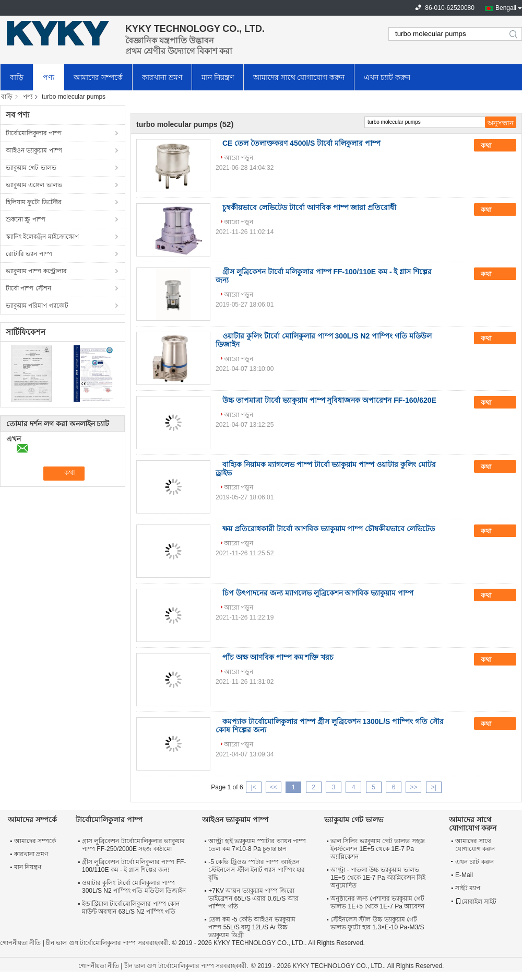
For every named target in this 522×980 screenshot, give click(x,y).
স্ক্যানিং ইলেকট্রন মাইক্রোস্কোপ (42, 237)
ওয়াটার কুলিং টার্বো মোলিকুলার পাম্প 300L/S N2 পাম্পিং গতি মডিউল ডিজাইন (134, 887)
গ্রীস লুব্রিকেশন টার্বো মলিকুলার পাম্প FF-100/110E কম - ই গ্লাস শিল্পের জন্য (134, 866)
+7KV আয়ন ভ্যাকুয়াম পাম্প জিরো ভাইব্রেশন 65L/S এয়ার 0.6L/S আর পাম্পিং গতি (253, 899)
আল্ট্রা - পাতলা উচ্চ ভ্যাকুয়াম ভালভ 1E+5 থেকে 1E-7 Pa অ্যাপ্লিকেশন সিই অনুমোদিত (378, 878)
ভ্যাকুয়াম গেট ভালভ (31, 168)
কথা (494, 146)
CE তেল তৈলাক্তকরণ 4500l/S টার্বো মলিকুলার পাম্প (301, 143)
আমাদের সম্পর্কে (98, 77)
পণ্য (49, 77)
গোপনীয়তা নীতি (20, 943)
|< (254, 787)
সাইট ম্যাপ (468, 888)
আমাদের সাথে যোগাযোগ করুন (299, 77)
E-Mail (464, 875)
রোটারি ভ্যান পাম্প (29, 254)
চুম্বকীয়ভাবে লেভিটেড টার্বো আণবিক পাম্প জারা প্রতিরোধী (309, 207)
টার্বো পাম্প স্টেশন (28, 288)
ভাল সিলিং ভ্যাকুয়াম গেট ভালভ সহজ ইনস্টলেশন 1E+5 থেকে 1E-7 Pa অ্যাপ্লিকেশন (378, 849)
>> (413, 787)
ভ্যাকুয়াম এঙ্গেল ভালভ (34, 185)
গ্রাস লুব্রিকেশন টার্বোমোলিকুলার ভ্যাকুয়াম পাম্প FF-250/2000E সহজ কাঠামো (133, 845)
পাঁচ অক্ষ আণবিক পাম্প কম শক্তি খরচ (278, 657)
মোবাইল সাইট (476, 902)
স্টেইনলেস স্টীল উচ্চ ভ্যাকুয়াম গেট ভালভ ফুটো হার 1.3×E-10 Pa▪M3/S (377, 923)
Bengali (506, 8)
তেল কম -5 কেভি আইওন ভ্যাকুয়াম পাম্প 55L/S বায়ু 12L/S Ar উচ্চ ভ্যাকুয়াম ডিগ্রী (252, 927)
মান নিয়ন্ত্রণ (218, 77)
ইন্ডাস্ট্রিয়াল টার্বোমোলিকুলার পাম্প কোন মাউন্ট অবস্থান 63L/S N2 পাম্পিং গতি (131, 908)
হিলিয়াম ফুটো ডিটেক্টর (34, 202)
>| (434, 787)
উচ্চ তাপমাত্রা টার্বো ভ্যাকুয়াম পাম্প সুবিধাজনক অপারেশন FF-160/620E (329, 400)
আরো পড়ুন (239, 158)
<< (274, 787)
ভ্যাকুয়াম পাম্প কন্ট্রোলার (36, 271)
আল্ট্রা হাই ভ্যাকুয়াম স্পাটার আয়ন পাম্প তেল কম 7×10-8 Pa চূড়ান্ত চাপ (257, 845)
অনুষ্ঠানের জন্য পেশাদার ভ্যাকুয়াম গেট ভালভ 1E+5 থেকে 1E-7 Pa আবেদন (377, 902)
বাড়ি (17, 77)
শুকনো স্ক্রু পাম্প (26, 219)
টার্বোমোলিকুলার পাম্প (34, 133)
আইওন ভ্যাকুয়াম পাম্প (34, 150)
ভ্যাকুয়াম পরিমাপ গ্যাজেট (37, 306)
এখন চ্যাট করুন (387, 77)
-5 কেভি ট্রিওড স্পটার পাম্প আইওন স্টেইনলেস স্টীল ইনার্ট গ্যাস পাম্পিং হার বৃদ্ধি (257, 870)
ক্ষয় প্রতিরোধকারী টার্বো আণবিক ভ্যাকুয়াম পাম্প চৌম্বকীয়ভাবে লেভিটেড (329, 529)
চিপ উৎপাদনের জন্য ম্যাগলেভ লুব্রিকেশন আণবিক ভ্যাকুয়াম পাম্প (318, 593)
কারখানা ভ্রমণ (162, 77)
